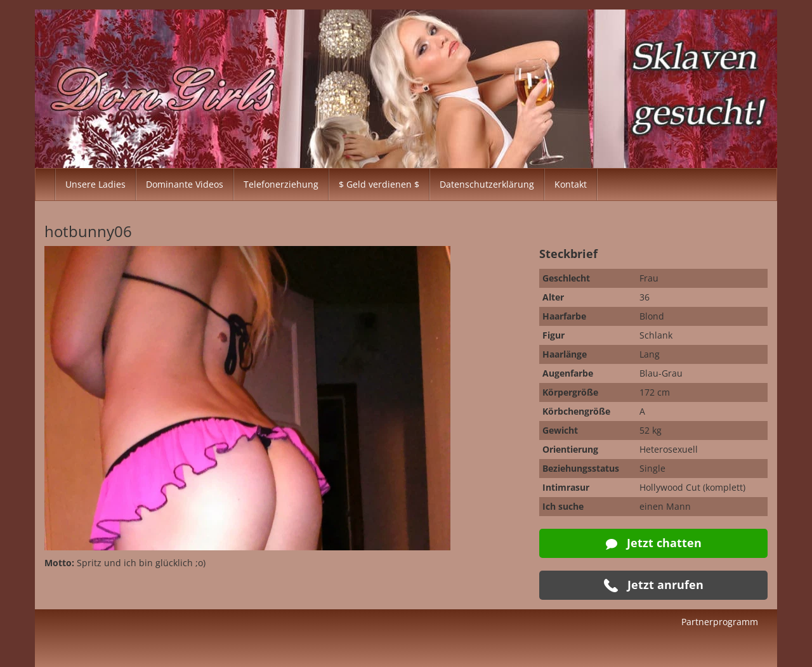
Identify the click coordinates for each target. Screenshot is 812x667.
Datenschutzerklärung (487, 184)
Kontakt (571, 184)
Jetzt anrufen (654, 585)
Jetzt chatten (654, 543)
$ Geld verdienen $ (379, 184)
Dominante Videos (185, 184)
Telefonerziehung (281, 184)
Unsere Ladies (95, 184)
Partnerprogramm (720, 622)
